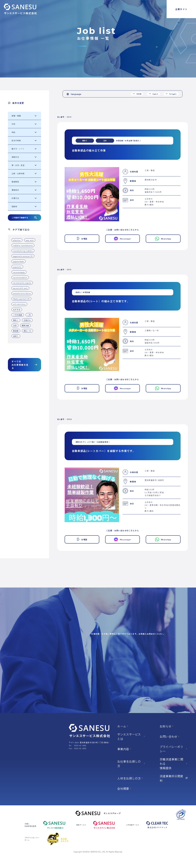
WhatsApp (163, 239)
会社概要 (124, 788)
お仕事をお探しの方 (131, 764)
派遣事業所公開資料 (174, 778)
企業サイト (181, 9)
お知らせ (167, 726)
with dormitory (19, 304)
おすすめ (17, 310)
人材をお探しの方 (130, 778)
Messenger (122, 239)
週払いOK (27, 331)
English (153, 94)
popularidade (18, 261)
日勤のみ (27, 320)
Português (171, 94)
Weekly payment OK (21, 299)
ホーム (123, 726)
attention (17, 240)
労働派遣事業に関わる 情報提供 (174, 764)
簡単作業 (25, 325)
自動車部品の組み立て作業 (89, 150)
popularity (17, 267)
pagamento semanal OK (23, 256)
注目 (15, 325)
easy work (30, 240)
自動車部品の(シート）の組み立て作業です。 (101, 301)
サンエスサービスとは (131, 736)
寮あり (16, 320)
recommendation (20, 277)
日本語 (137, 94)
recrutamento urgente (22, 283)
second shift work (20, 288)
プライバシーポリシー (174, 749)
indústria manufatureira (23, 245)
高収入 (16, 336)
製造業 (16, 331)
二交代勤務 (18, 315)
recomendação (19, 272)
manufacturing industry (23, 251)
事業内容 (124, 749)
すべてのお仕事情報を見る (25, 365)
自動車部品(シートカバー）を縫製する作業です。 (104, 451)
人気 (29, 315)
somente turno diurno (22, 293)
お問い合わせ (170, 736)
